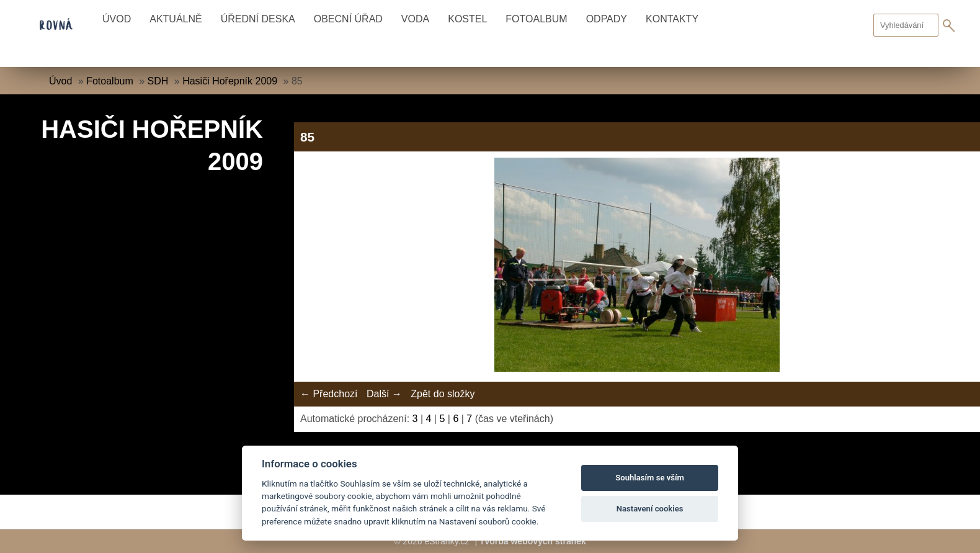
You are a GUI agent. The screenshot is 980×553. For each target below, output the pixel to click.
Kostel (467, 19)
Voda (415, 19)
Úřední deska (258, 19)
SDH (158, 81)
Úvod (117, 19)
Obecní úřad (348, 19)
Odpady (607, 19)
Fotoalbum (536, 19)
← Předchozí (329, 394)
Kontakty (672, 19)
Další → (384, 394)
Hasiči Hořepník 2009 (230, 81)
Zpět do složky (443, 394)
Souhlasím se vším (650, 478)
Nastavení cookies (650, 509)
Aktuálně (176, 19)
